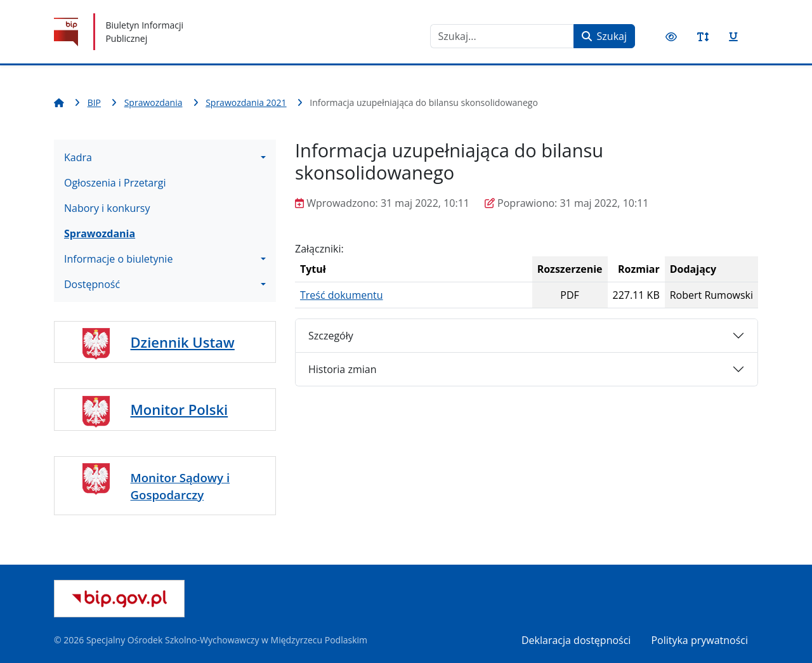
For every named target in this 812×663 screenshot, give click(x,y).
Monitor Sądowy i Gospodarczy (180, 486)
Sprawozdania (100, 233)
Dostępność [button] (92, 284)
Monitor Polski (180, 409)
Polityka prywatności (699, 640)
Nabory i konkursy (107, 208)
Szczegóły (331, 336)
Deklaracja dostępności (576, 640)
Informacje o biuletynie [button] (118, 259)
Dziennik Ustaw (183, 342)
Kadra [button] (78, 157)
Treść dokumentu (342, 295)
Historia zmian (342, 369)
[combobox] (502, 36)
